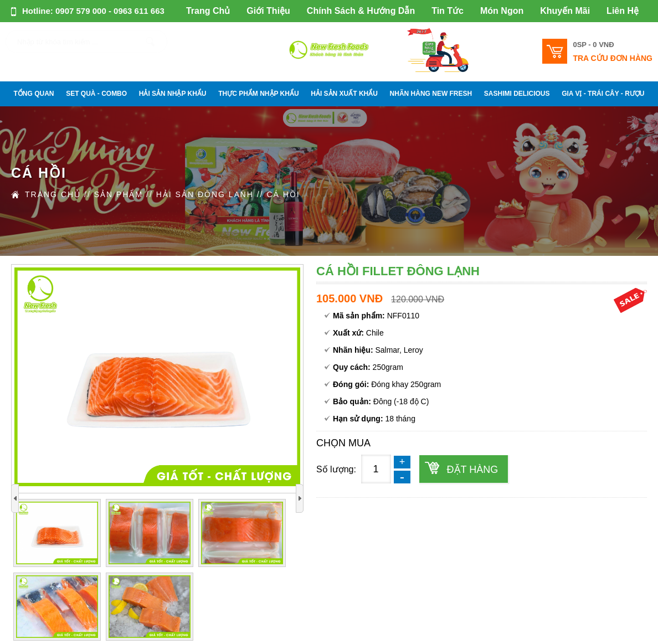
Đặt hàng (473, 470)
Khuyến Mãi (565, 11)
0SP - (593, 45)
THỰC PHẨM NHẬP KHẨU (258, 94)
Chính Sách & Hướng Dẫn (361, 11)
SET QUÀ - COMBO (96, 94)
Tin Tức (448, 11)
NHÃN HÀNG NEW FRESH (431, 94)
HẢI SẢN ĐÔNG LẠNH (205, 194)
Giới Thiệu (268, 11)
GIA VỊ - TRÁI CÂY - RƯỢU (603, 94)
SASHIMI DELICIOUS (517, 94)
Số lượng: (336, 469)
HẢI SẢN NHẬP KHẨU (173, 94)
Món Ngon (502, 11)
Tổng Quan (34, 94)
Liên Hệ (623, 11)
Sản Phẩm (119, 194)
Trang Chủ (208, 11)
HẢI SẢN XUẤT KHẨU (344, 94)
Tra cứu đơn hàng (613, 58)
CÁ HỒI (283, 194)
